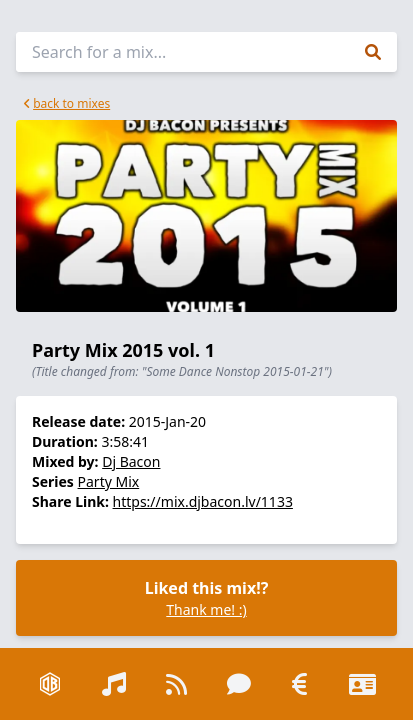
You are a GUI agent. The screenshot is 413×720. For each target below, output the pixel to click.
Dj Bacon (131, 461)
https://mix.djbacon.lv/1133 (203, 501)
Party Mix (109, 481)
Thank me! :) (206, 609)
